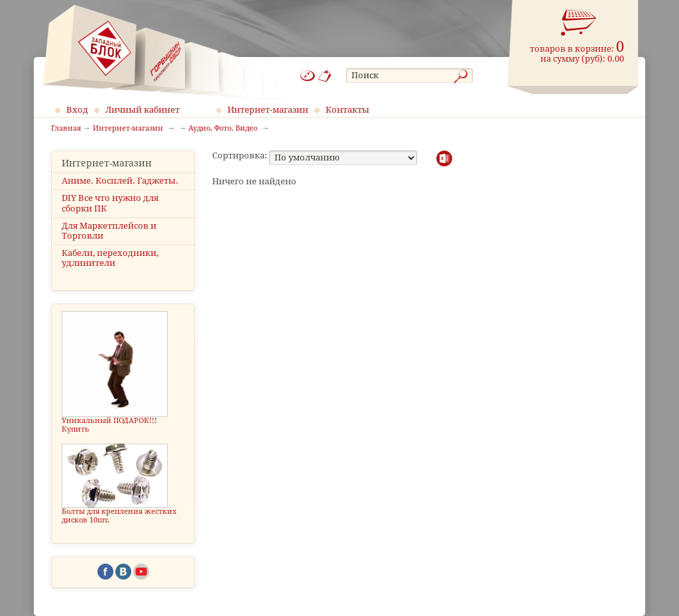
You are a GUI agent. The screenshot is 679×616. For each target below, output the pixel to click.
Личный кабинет (143, 110)
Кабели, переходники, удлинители (110, 258)
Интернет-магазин (268, 110)
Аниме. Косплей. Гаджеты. (120, 181)
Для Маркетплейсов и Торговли (109, 231)
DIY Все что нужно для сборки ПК (110, 203)
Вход (77, 110)
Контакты (347, 110)
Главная (66, 129)
